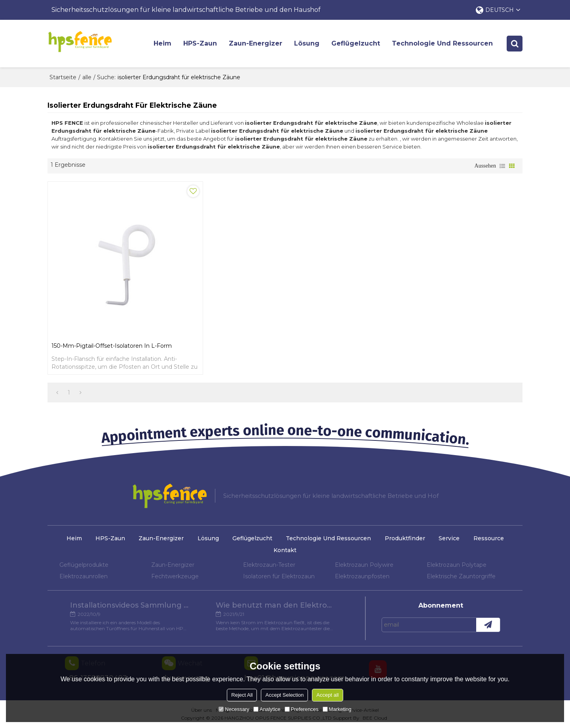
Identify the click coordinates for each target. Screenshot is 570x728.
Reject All (242, 695)
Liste (502, 166)
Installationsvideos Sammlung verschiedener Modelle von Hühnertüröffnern (129, 605)
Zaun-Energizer (256, 43)
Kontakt (285, 550)
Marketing (337, 709)
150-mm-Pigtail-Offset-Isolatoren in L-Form (112, 346)
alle (87, 77)
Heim (162, 43)
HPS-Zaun (200, 43)
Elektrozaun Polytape (457, 565)
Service (449, 538)
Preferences (302, 709)
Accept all (327, 695)
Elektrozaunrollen (84, 576)
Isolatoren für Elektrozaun (279, 576)
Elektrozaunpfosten (362, 576)
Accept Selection (284, 695)
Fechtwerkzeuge (175, 576)
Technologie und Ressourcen (442, 43)
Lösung (307, 43)
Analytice (267, 709)
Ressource (489, 538)
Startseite (63, 77)
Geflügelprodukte (84, 565)
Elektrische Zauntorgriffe (461, 576)
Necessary (234, 709)
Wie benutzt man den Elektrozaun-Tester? (275, 605)
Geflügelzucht (356, 43)
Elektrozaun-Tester (269, 565)
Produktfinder (405, 538)
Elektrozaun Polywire (364, 565)
